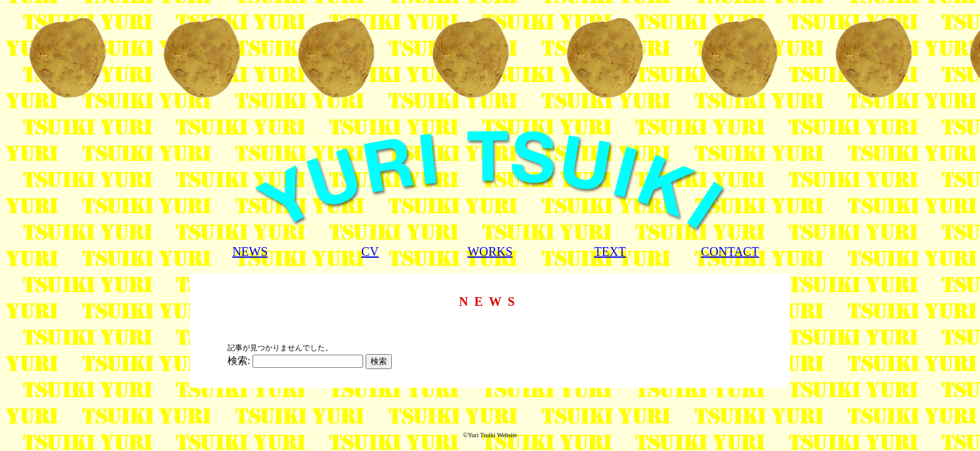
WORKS (490, 251)
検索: (239, 361)
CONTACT (730, 251)
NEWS (250, 251)
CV (370, 251)
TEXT (610, 251)
